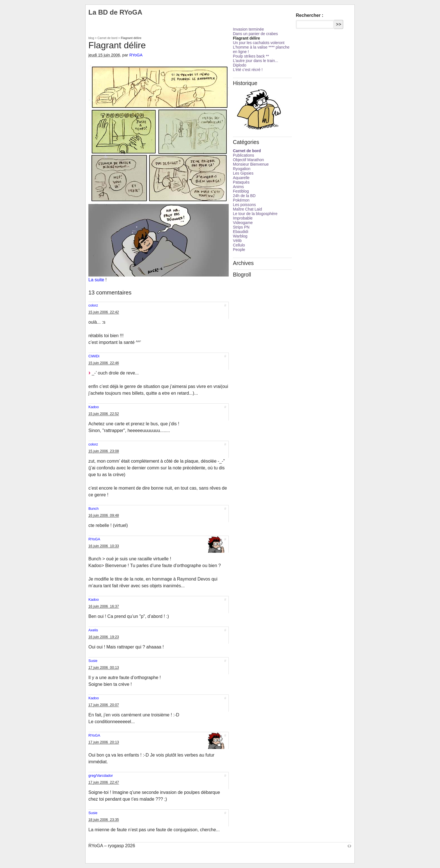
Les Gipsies (243, 173)
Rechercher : (310, 15)
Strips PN (241, 227)
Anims (238, 187)
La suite (96, 280)
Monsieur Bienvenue (251, 164)
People (239, 250)
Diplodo (240, 65)
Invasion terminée (248, 29)
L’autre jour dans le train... (255, 61)
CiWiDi (94, 356)
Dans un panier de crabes (255, 34)
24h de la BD (244, 196)
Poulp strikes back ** (251, 56)
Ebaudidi (241, 232)
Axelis (93, 630)
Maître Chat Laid (247, 209)
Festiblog (241, 191)
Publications (244, 155)
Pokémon (241, 200)
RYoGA (136, 55)
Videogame (243, 223)
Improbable (243, 218)
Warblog (240, 236)
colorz (93, 305)
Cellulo (239, 245)
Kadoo (94, 407)
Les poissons (244, 205)
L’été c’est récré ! (248, 70)
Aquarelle (241, 178)
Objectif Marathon (248, 160)
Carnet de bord (107, 38)
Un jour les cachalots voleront (259, 43)
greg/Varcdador (101, 776)
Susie (93, 661)
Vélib (237, 241)
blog (91, 38)
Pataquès (241, 182)
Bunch (93, 509)
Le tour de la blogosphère (255, 214)
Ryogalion (242, 169)
